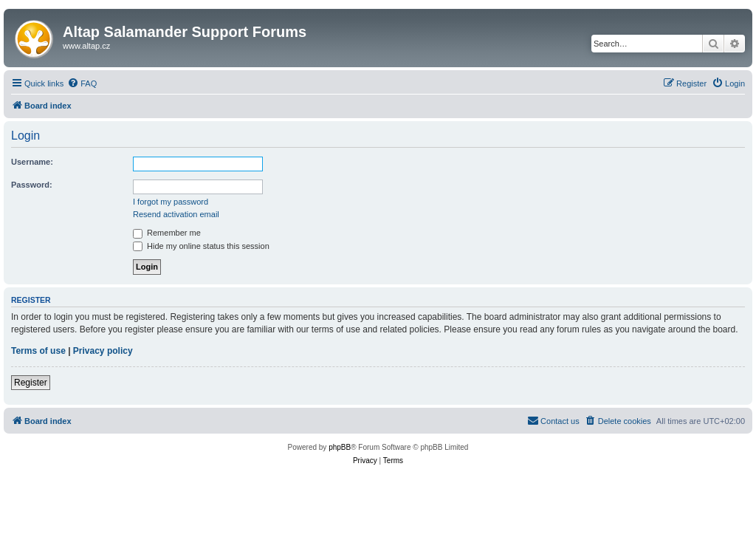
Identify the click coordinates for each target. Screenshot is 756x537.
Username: (32, 162)
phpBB (340, 447)
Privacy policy (103, 351)
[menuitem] (82, 83)
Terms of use (38, 351)
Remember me (167, 233)
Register (31, 383)
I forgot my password (171, 202)
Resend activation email (176, 214)
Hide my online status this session (201, 246)
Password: (32, 185)
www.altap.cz (86, 46)
